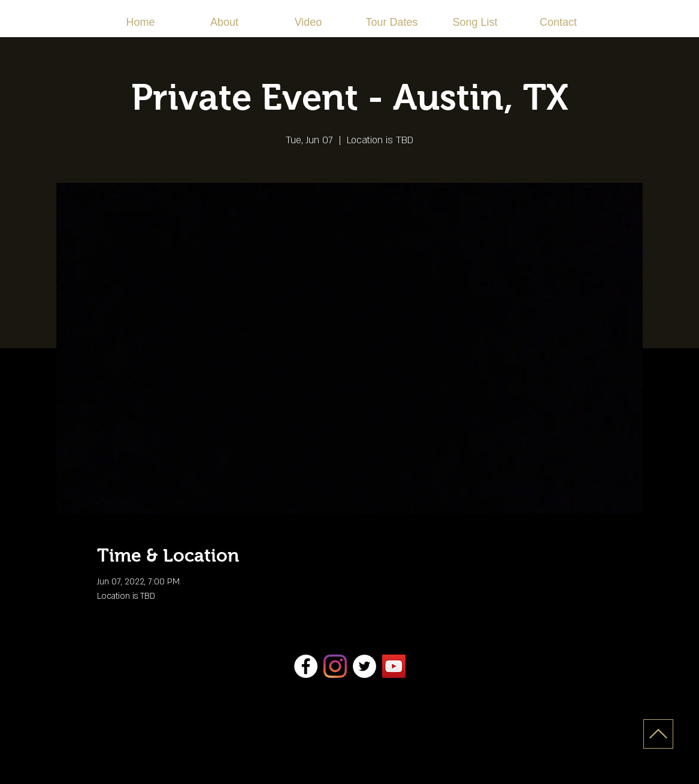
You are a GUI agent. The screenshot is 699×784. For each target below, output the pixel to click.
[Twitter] (364, 666)
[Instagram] (335, 666)
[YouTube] (394, 666)
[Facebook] (306, 666)
